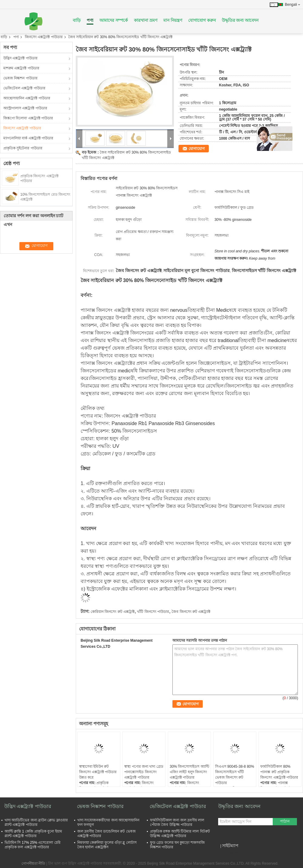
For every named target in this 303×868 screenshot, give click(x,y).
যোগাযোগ (197, 149)
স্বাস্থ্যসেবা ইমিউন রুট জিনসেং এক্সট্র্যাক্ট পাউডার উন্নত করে (98, 772)
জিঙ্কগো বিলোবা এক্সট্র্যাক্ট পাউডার (28, 118)
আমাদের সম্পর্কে (114, 20)
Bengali (293, 5)
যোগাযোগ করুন (202, 20)
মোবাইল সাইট (230, 853)
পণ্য (90, 20)
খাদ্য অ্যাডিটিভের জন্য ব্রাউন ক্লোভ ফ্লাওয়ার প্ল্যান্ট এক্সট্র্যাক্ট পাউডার (36, 822)
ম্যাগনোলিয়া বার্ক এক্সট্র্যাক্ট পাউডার (28, 138)
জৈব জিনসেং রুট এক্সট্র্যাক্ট (191, 612)
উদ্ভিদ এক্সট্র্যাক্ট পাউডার (20, 58)
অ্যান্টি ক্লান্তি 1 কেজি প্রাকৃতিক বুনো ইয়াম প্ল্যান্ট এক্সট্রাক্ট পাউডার (33, 834)
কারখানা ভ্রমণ (146, 20)
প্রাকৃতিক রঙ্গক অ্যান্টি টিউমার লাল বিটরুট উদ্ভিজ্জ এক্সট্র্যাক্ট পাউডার (180, 834)
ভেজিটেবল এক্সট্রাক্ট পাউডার (24, 88)
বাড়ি (77, 20)
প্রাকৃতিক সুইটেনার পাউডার (23, 148)
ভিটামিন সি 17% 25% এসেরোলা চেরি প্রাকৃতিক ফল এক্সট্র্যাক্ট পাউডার (33, 845)
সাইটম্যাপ (230, 846)
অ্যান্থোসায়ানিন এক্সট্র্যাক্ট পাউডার (27, 98)
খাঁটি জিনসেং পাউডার (153, 612)
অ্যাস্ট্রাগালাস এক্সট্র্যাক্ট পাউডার (25, 108)
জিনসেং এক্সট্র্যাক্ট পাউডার (44, 37)
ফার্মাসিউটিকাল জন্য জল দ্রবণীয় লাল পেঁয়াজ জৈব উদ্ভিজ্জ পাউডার (177, 822)
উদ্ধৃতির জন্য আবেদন (240, 20)
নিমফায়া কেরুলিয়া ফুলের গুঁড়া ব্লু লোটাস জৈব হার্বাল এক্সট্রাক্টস (107, 845)
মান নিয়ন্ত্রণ (173, 20)
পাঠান (285, 821)
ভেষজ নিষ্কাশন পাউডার (20, 78)
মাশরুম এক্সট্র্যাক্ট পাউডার (21, 68)
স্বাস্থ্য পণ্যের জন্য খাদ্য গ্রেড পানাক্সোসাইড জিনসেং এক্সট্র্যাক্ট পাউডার (144, 772)
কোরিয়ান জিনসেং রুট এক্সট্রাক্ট (113, 612)
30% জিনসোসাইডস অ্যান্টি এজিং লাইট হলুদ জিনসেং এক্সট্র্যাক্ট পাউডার (189, 772)
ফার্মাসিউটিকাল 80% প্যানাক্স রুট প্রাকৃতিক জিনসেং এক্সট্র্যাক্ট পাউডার (279, 772)
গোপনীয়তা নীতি (33, 863)
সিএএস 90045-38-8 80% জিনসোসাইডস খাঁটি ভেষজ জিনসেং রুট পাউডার (235, 775)
